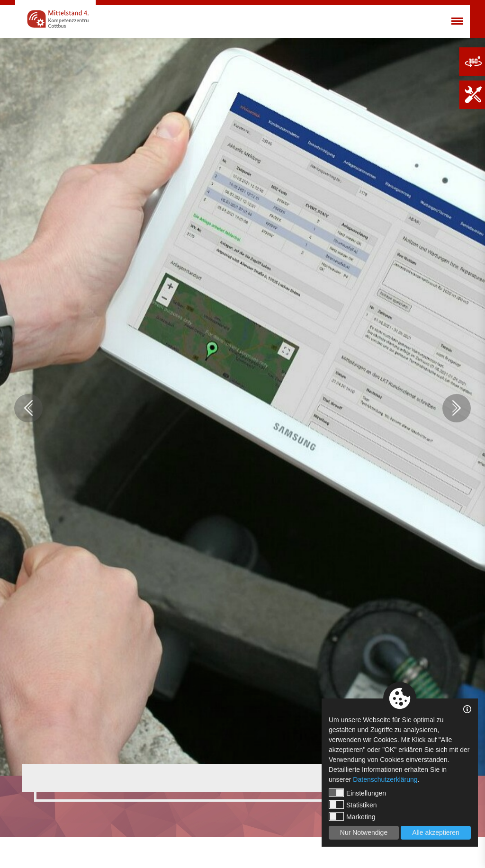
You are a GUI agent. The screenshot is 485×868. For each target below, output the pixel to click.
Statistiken (353, 805)
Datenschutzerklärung (385, 779)
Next (457, 408)
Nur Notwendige (364, 832)
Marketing (352, 816)
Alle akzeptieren (436, 832)
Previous (28, 408)
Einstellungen (357, 793)
